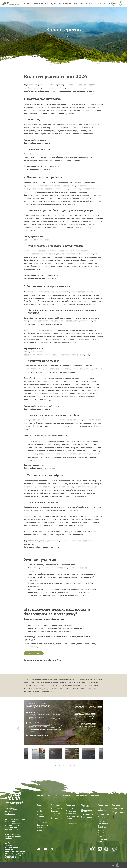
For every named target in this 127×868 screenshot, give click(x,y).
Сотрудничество (88, 814)
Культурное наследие (55, 814)
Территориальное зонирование (88, 818)
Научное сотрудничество (118, 812)
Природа (54, 811)
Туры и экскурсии (102, 827)
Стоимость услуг (102, 836)
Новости (69, 808)
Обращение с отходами (87, 811)
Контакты (113, 4)
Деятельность (42, 825)
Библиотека (71, 814)
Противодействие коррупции (87, 796)
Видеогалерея (72, 821)
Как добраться (102, 809)
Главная (53, 37)
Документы (41, 830)
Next (109, 728)
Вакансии (41, 828)
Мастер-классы (101, 831)
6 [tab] (74, 765)
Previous (18, 728)
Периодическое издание (72, 817)
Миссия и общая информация (42, 820)
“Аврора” (56, 692)
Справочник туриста (103, 840)
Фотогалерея (71, 811)
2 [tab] (59, 765)
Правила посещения (103, 818)
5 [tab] (71, 765)
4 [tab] (67, 765)
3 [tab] (63, 765)
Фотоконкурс (71, 823)
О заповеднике (57, 808)
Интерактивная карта (57, 819)
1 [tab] (56, 765)
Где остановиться (104, 813)
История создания (40, 815)
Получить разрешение (103, 822)
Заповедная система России (42, 810)
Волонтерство (117, 808)
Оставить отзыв (53, 796)
